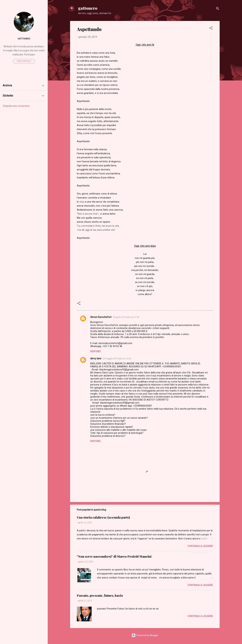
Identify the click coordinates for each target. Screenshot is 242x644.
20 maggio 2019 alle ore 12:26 (117, 359)
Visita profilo (24, 61)
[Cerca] (218, 9)
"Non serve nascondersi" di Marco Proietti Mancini (114, 556)
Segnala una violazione (16, 106)
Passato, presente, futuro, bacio (100, 596)
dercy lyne (96, 358)
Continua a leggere (200, 546)
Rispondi (95, 351)
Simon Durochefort (101, 317)
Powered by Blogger (145, 635)
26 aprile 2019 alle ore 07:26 (126, 317)
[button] (211, 29)
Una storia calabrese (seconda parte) (103, 517)
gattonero (88, 8)
